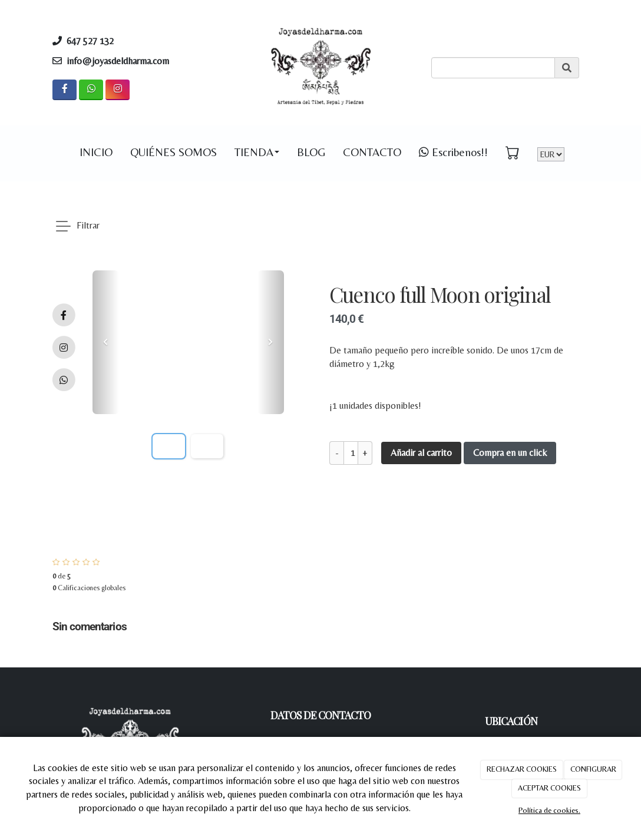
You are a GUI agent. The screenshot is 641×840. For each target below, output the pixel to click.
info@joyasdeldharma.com (118, 61)
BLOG (311, 152)
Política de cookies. (549, 810)
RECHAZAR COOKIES (522, 769)
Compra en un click (510, 453)
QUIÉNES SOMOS (174, 152)
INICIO (96, 152)
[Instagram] (118, 90)
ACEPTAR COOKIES (549, 788)
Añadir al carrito (421, 453)
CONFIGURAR (593, 769)
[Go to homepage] (41, 152)
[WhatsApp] (91, 90)
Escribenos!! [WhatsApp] (453, 152)
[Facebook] (65, 90)
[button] (106, 342)
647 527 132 (94, 41)
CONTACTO (372, 152)
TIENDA (257, 152)
